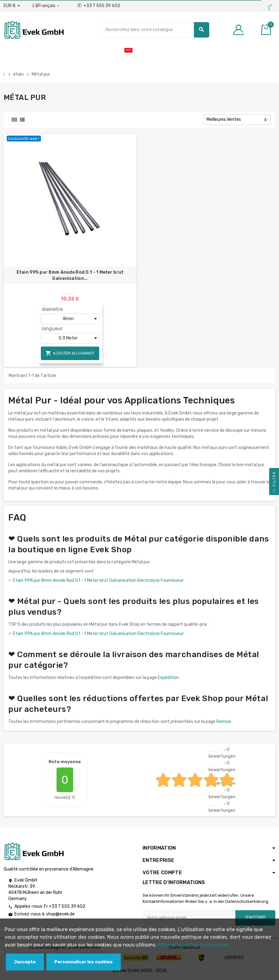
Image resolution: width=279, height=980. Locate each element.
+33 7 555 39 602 (99, 6)
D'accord (255, 918)
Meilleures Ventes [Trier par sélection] (224, 119)
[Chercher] (155, 30)
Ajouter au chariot (70, 353)
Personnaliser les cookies (84, 962)
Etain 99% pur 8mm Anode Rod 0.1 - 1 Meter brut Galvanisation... (70, 275)
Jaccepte (25, 962)
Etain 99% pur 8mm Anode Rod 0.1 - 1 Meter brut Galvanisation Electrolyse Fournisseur (98, 580)
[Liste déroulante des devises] (12, 6)
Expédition (168, 678)
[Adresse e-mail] (189, 918)
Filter (274, 483)
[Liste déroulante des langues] (47, 6)
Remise (224, 722)
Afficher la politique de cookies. (193, 945)
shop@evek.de (60, 914)
